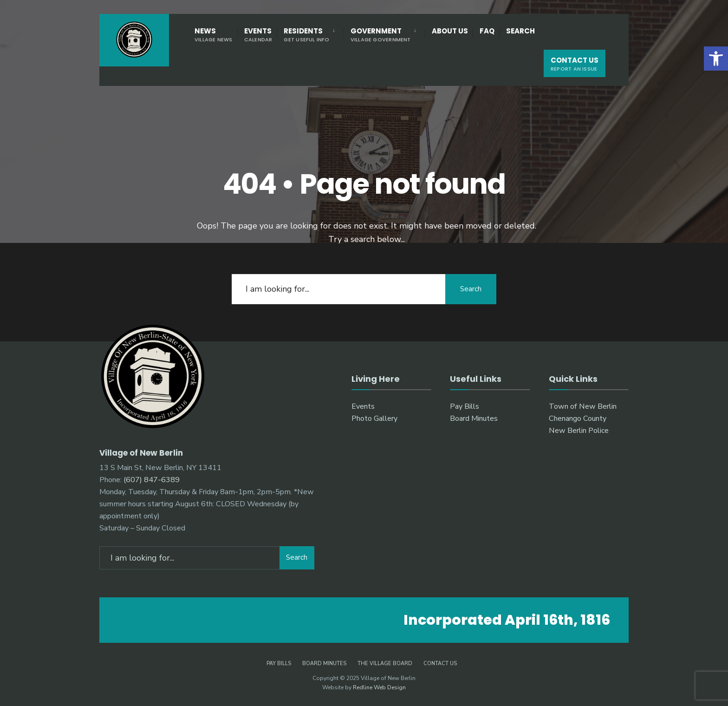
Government (381, 35)
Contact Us (575, 64)
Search (520, 31)
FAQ (487, 31)
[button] (716, 59)
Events (258, 35)
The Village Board (385, 664)
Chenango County (578, 418)
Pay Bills (465, 406)
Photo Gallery (374, 418)
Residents (306, 35)
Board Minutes (474, 418)
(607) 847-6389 (152, 480)
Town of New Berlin (583, 406)
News (214, 35)
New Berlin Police (579, 431)
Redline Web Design (379, 687)
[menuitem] (310, 34)
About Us (450, 31)
